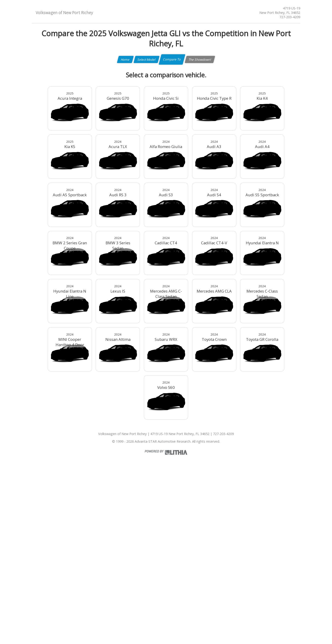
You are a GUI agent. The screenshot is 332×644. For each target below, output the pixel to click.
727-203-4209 (290, 17)
